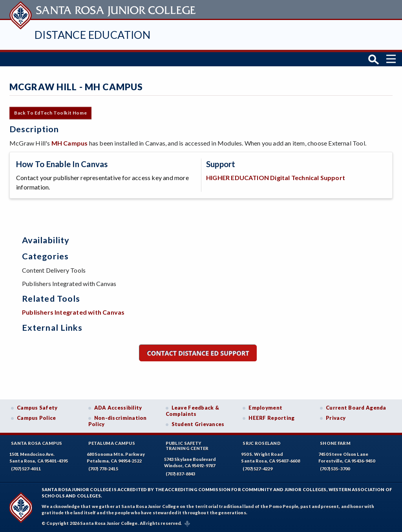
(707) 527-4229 (258, 469)
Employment (265, 408)
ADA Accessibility (118, 408)
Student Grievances (198, 424)
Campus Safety (37, 408)
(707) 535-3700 (335, 469)
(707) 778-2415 (103, 469)
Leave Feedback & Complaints (192, 411)
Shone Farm (335, 443)
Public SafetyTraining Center (187, 446)
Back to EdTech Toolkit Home (50, 113)
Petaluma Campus (112, 443)
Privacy (336, 418)
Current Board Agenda (356, 408)
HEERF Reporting (271, 418)
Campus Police (37, 418)
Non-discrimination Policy (118, 421)
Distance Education (92, 35)
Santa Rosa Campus (37, 443)
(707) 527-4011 (26, 469)
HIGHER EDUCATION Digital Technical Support (276, 177)
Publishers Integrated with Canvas (73, 312)
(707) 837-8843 (181, 474)
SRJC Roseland (262, 443)
